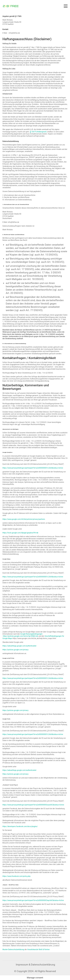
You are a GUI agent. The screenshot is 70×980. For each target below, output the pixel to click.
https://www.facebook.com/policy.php (16, 876)
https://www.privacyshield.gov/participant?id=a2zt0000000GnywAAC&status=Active (33, 805)
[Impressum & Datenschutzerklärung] (35, 965)
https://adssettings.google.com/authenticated (19, 646)
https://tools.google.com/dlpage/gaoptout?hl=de (20, 533)
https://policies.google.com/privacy (15, 650)
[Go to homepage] (11, 6)
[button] (66, 6)
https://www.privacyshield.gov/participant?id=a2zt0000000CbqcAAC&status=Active (33, 900)
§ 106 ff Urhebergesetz (38, 132)
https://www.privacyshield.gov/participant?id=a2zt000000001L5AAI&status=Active (33, 468)
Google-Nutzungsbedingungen (31, 634)
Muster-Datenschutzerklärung (13, 949)
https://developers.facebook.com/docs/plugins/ (20, 826)
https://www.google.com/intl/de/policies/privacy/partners (24, 519)
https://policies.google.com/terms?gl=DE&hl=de (20, 636)
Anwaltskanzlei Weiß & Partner (39, 949)
